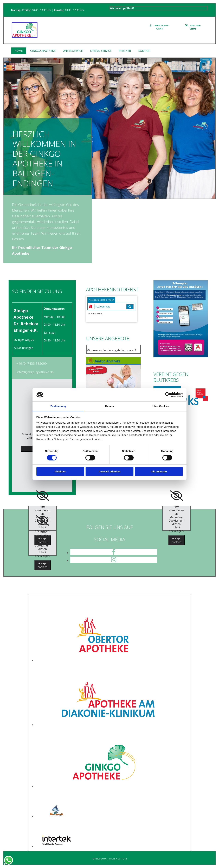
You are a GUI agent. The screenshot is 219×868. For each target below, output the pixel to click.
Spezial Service (101, 51)
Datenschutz (118, 859)
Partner (125, 51)
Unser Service (73, 51)
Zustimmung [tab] (58, 406)
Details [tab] (109, 406)
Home (19, 51)
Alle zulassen (159, 471)
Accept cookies (43, 565)
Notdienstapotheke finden (101, 300)
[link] (43, 51)
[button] (160, 27)
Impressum (99, 859)
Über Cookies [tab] (161, 406)
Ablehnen (60, 471)
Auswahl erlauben (109, 471)
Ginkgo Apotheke (43, 51)
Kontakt (144, 51)
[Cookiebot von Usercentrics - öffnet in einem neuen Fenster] (168, 395)
